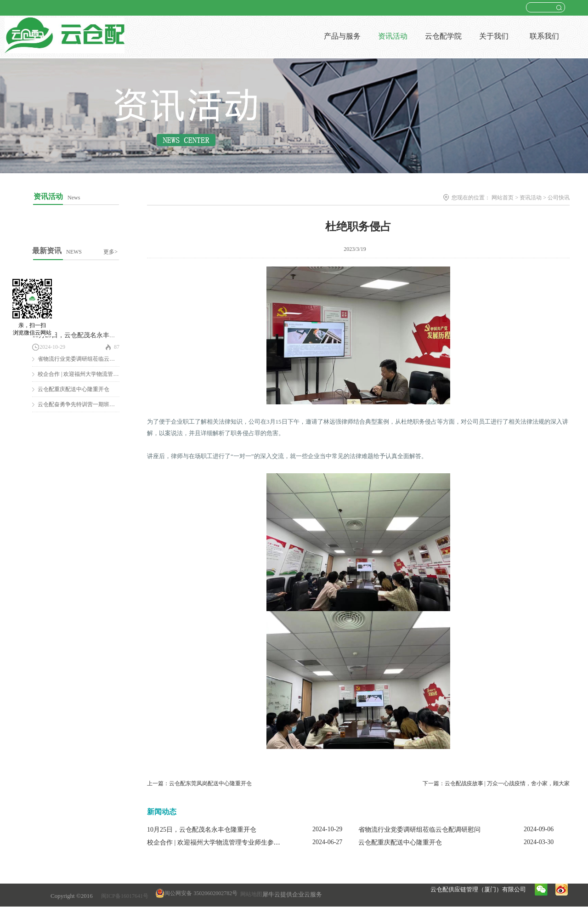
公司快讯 (559, 198)
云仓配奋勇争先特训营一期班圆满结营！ (87, 404)
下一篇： (496, 783)
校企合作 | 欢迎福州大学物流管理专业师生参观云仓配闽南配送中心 (243, 842)
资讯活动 (531, 198)
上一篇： (199, 783)
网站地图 (250, 894)
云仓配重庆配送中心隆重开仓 (73, 389)
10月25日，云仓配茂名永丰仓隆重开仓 (87, 335)
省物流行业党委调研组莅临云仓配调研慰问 (90, 359)
